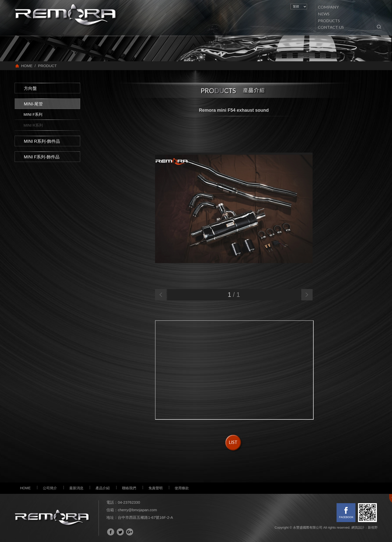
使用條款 (182, 488)
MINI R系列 (33, 125)
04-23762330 (129, 502)
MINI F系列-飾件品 (42, 157)
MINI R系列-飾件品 (42, 141)
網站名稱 (66, 16)
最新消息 (76, 488)
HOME (25, 488)
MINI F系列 (33, 114)
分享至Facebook (111, 532)
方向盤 (30, 88)
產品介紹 (103, 488)
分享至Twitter (120, 532)
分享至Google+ (130, 532)
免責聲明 (156, 488)
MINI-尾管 (34, 104)
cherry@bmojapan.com (137, 510)
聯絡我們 (129, 488)
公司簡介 (50, 488)
